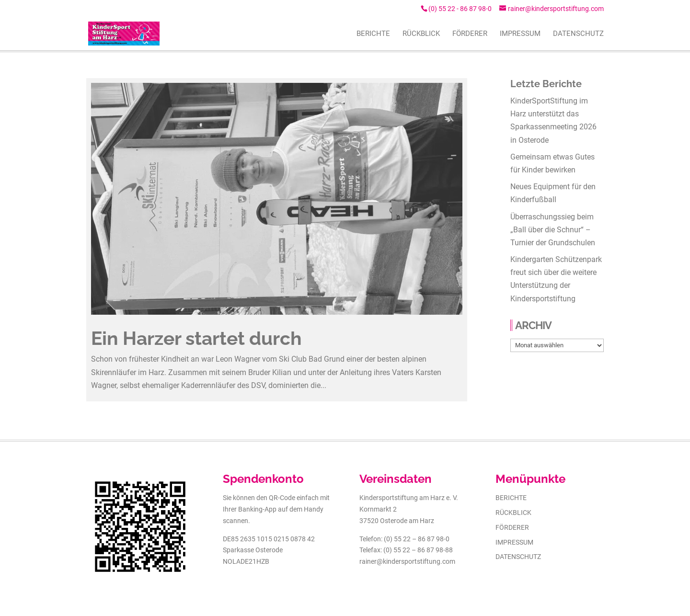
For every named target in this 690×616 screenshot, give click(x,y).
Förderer (512, 527)
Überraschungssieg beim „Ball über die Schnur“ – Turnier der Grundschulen (553, 230)
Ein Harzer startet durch (196, 338)
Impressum (514, 542)
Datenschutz (518, 557)
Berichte (511, 498)
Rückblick (513, 513)
